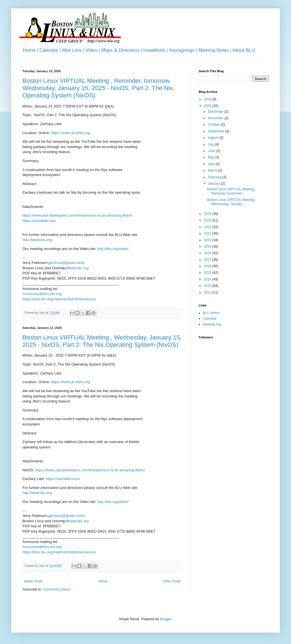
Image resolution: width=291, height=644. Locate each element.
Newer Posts (33, 581)
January (214, 184)
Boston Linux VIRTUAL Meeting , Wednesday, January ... (232, 202)
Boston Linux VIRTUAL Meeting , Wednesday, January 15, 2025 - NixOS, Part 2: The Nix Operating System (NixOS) (102, 341)
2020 (208, 240)
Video (92, 50)
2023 (208, 220)
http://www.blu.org (37, 240)
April (212, 164)
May (212, 157)
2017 (208, 260)
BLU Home (211, 313)
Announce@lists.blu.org (42, 294)
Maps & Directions (120, 50)
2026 (208, 99)
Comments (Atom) (56, 589)
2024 (208, 214)
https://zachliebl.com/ (63, 479)
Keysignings (182, 50)
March (213, 170)
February (215, 177)
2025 (208, 106)
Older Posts (172, 581)
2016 (208, 266)
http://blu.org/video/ (113, 249)
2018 (208, 253)
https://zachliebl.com (39, 221)
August (214, 138)
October (214, 125)
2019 (208, 247)
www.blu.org (79, 268)
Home (29, 50)
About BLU (244, 50)
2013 (208, 286)
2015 (208, 273)
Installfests (154, 50)
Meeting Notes (213, 50)
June (212, 151)
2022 (208, 227)
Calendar (49, 50)
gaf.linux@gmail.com (65, 263)
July (211, 144)
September (217, 131)
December (216, 112)
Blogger (166, 619)
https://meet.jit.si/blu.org (71, 133)
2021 (208, 233)
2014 (208, 279)
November (216, 118)
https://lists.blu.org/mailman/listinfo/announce (59, 299)
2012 (208, 292)
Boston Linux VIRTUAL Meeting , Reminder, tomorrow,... (232, 191)
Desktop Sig (212, 324)
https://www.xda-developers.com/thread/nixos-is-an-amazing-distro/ (77, 215)
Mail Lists (72, 50)
